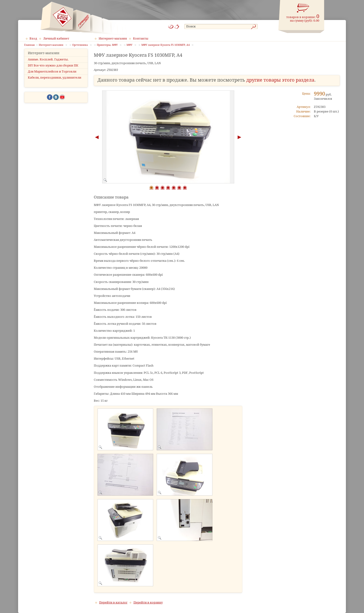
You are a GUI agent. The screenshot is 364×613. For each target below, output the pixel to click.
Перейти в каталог (113, 602)
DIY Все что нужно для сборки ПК (53, 69)
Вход (33, 38)
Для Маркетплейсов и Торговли (52, 76)
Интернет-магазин (113, 38)
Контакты (141, 38)
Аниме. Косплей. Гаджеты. (48, 63)
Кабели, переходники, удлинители (55, 82)
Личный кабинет (56, 38)
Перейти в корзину (148, 602)
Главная (29, 45)
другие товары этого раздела (280, 80)
